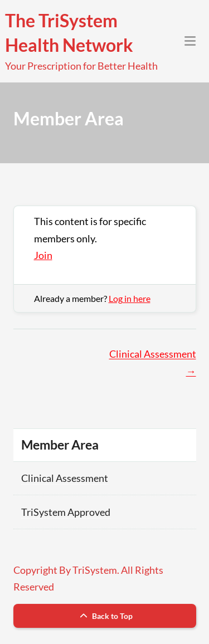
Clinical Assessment (65, 478)
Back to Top (105, 616)
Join (43, 255)
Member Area (60, 445)
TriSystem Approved (66, 512)
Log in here (130, 298)
